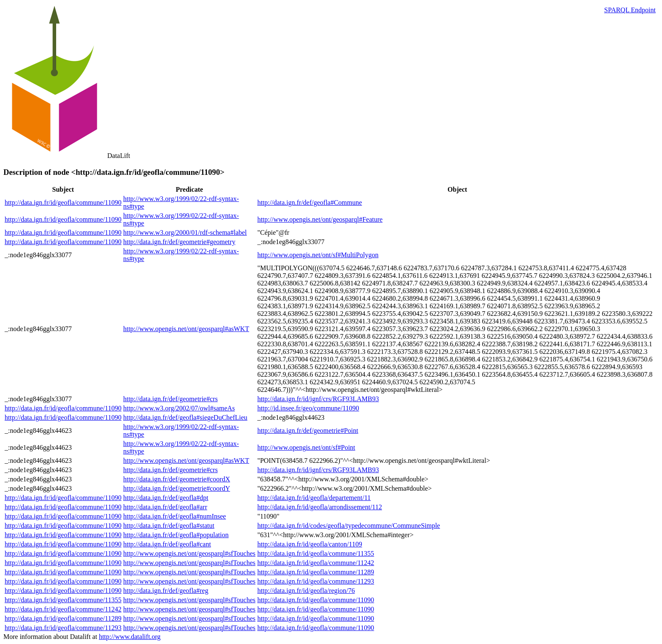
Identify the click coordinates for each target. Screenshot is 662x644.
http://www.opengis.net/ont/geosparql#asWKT (186, 329)
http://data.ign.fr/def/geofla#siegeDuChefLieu (185, 417)
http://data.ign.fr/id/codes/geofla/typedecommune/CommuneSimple (349, 526)
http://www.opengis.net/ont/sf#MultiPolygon (318, 255)
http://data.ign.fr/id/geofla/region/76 (306, 591)
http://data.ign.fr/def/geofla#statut (169, 526)
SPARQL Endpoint (630, 10)
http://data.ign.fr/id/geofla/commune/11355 (316, 553)
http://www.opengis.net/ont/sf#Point (306, 447)
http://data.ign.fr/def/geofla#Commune (309, 202)
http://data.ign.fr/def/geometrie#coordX (177, 479)
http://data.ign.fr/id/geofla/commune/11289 (316, 572)
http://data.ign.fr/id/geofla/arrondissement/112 (319, 507)
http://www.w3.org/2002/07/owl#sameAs (179, 408)
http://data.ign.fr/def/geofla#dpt (166, 498)
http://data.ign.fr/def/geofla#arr (165, 507)
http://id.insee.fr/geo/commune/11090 (308, 408)
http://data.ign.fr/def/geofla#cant (167, 544)
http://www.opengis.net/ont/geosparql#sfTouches (189, 553)
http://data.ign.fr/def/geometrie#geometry (179, 242)
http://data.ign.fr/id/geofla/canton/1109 (309, 544)
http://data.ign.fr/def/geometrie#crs (171, 399)
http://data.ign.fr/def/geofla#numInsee (175, 516)
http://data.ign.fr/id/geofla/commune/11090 (63, 202)
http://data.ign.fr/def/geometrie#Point (308, 431)
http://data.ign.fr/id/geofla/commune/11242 (316, 563)
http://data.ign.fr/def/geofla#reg (166, 591)
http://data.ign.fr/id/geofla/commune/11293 (316, 581)
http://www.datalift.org (130, 637)
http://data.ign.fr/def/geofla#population (176, 535)
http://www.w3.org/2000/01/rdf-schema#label (185, 232)
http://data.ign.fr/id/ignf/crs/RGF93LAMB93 (318, 399)
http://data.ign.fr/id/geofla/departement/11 (314, 498)
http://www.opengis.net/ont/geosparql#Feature (320, 219)
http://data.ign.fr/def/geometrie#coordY (177, 488)
